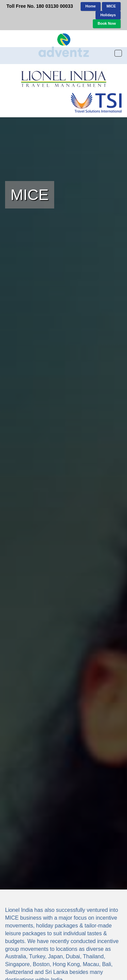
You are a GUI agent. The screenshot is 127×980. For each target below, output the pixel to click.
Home (91, 6)
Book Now (107, 23)
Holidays (108, 15)
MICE (111, 6)
